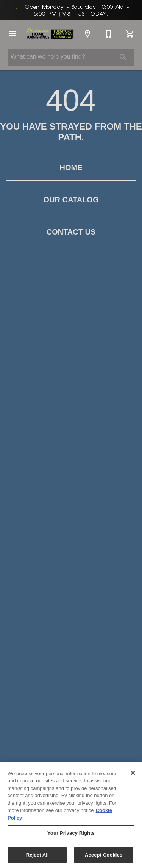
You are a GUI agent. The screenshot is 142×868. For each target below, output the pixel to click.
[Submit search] (123, 57)
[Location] (87, 34)
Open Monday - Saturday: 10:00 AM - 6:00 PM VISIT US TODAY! (71, 10)
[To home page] (50, 34)
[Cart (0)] (130, 34)
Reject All (37, 857)
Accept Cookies (104, 857)
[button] (12, 34)
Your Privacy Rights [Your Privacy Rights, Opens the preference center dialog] (71, 835)
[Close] (133, 775)
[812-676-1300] (109, 34)
